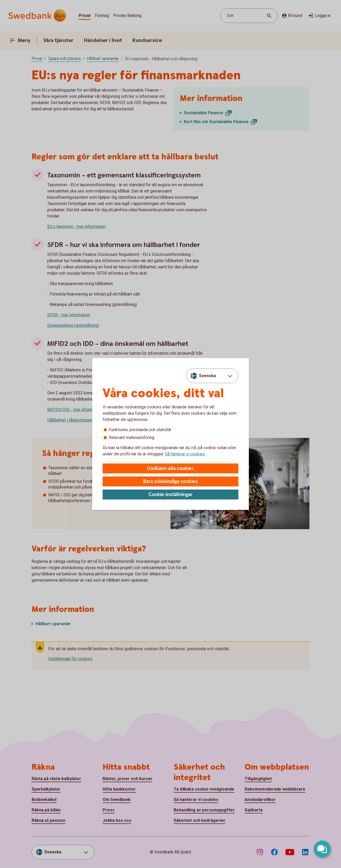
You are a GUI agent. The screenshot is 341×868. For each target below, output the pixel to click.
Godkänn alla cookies (171, 469)
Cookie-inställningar (171, 495)
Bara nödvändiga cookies (171, 482)
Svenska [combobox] (207, 376)
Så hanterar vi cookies (185, 454)
